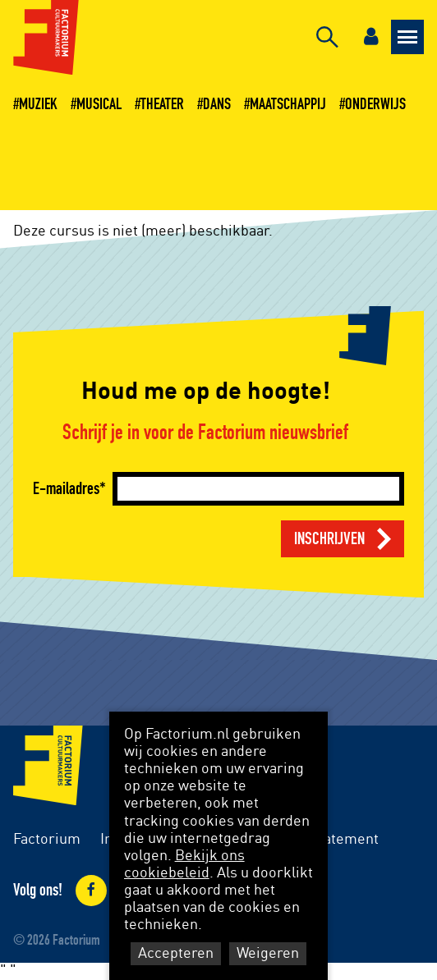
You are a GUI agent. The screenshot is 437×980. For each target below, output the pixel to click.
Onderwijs (375, 104)
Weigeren (268, 954)
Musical (99, 104)
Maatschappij (288, 104)
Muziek (38, 104)
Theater (162, 104)
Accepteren (176, 954)
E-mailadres (66, 489)
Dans (217, 104)
